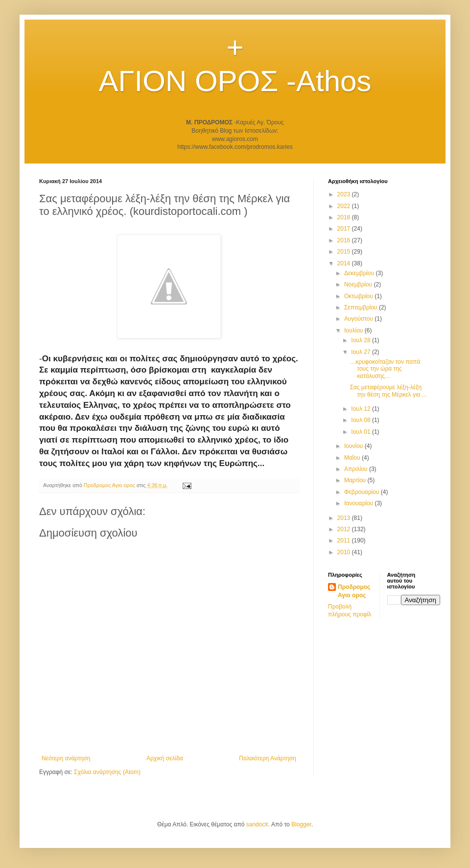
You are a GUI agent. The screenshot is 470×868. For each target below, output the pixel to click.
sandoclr (257, 824)
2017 (345, 229)
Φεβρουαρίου (363, 492)
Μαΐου (353, 458)
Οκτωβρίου (359, 296)
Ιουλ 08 (362, 420)
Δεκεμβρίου (360, 273)
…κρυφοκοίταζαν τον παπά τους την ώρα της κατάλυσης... (385, 369)
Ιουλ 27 (362, 352)
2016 (345, 240)
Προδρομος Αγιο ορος (354, 591)
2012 (345, 529)
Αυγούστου (359, 319)
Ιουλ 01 (362, 432)
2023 (345, 194)
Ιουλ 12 (362, 409)
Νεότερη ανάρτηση (66, 758)
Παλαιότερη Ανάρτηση (268, 758)
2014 (345, 263)
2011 (345, 540)
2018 (345, 217)
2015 (345, 252)
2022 (345, 206)
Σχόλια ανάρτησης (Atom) (107, 772)
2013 (345, 518)
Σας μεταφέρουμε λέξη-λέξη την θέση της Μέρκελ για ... (388, 391)
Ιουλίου (354, 330)
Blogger (301, 824)
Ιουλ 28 (362, 340)
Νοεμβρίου (359, 284)
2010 (345, 552)
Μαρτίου (356, 480)
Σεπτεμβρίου (362, 307)
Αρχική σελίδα (165, 758)
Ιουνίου (354, 446)
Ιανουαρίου (360, 503)
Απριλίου (357, 469)
